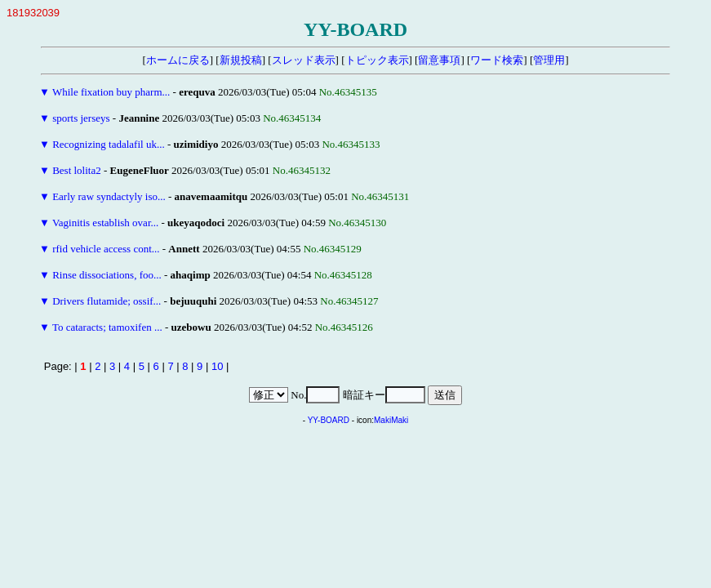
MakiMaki (391, 420)
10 (217, 366)
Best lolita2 (77, 170)
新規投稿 (241, 60)
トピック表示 (377, 60)
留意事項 (439, 60)
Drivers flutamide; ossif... (107, 301)
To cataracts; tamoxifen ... (107, 327)
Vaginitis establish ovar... (105, 223)
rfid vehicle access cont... (106, 249)
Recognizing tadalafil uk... (109, 144)
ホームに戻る (178, 60)
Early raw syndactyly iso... (109, 196)
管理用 (549, 60)
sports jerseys (81, 118)
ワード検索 (497, 60)
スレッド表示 (304, 60)
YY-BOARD (329, 420)
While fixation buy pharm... (111, 92)
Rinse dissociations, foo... (107, 275)
